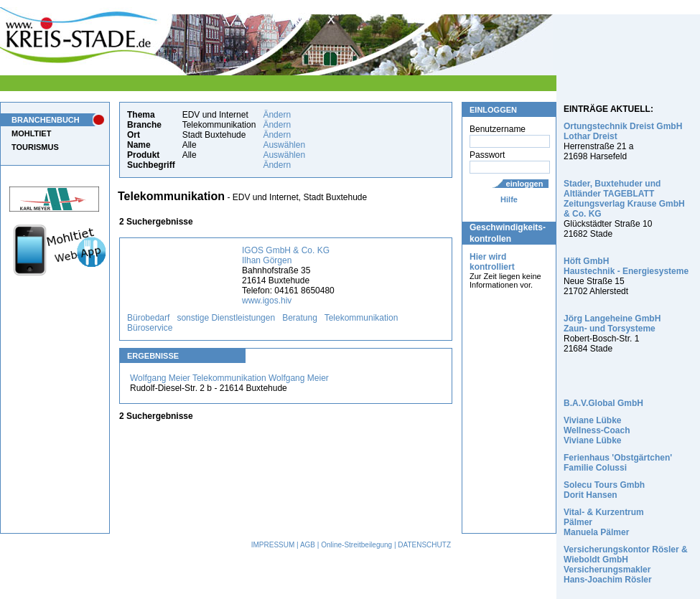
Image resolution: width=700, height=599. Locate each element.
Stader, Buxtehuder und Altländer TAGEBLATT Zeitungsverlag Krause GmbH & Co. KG (624, 199)
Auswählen (284, 145)
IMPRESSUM (273, 545)
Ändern (277, 115)
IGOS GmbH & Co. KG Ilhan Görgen (286, 255)
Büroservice (150, 328)
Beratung (300, 318)
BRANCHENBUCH (46, 120)
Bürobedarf (148, 318)
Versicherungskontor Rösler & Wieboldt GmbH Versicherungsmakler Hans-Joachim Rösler (626, 565)
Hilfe (509, 199)
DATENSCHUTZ (424, 545)
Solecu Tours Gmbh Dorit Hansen (604, 490)
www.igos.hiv (267, 301)
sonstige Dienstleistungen (226, 318)
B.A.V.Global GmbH (603, 403)
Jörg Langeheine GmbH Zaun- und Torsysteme (612, 324)
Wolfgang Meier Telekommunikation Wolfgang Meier (229, 378)
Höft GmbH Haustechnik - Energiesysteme (626, 266)
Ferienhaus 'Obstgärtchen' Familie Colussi (618, 463)
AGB (308, 545)
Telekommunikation (361, 318)
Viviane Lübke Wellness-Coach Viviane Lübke (597, 430)
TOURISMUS (35, 147)
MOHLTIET (31, 133)
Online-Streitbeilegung (356, 545)
